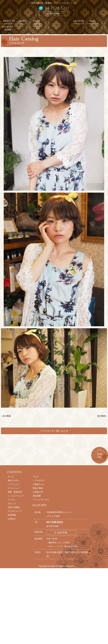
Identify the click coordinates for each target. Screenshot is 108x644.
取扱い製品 (38, 488)
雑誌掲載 (37, 496)
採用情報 (12, 515)
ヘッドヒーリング (16, 496)
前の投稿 (101, 416)
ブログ (36, 477)
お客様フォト (39, 484)
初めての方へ (14, 480)
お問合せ (12, 519)
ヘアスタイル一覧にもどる (54, 431)
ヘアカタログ (39, 480)
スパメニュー (14, 488)
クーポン (12, 500)
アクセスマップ (15, 511)
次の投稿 (7, 416)
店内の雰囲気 (14, 507)
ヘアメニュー (14, 484)
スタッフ (12, 504)
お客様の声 (38, 492)
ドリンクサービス (41, 500)
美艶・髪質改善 (15, 492)
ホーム (11, 477)
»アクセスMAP (53, 516)
